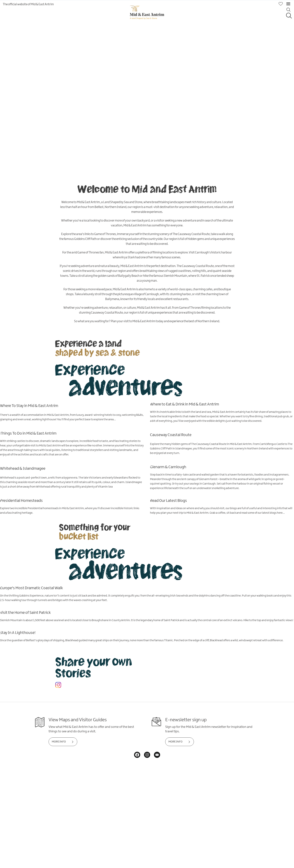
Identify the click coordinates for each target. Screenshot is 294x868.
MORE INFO (59, 742)
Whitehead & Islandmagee (23, 468)
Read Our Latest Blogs (168, 501)
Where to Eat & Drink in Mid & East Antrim (184, 404)
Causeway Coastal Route (171, 435)
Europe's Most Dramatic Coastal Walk (31, 588)
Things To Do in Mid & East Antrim (28, 433)
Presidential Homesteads (21, 501)
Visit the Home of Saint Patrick (25, 612)
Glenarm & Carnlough (168, 467)
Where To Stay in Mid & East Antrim (29, 406)
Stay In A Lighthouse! (18, 633)
